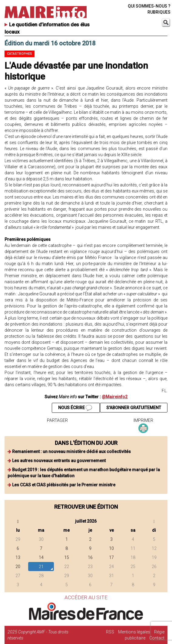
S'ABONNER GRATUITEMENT (134, 408)
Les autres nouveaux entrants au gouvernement (59, 461)
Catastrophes (20, 54)
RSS (110, 632)
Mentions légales (134, 632)
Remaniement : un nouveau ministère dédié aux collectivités (71, 452)
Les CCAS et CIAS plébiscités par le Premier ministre (64, 485)
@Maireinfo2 (115, 397)
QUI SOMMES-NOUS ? (149, 6)
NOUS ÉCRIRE (75, 408)
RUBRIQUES (159, 12)
